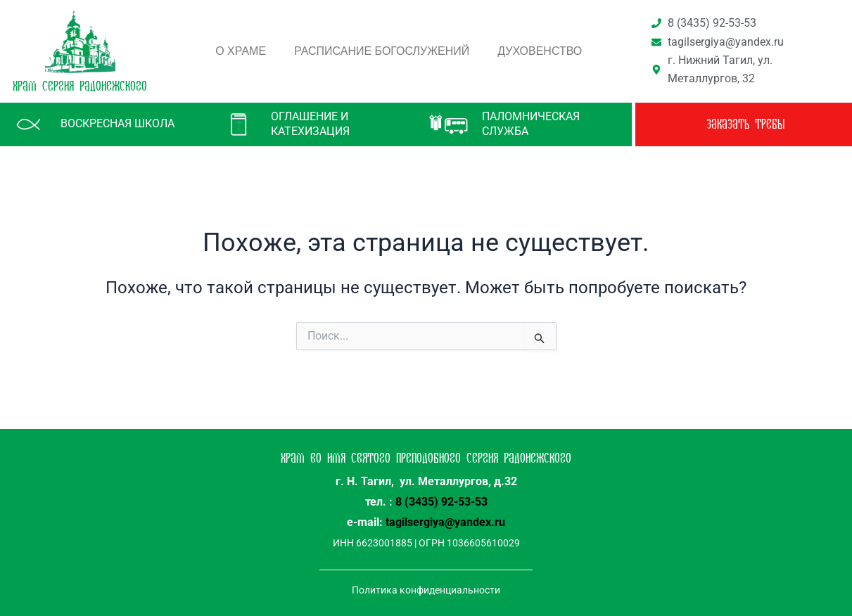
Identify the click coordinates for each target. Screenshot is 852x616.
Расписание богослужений (382, 51)
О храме (241, 51)
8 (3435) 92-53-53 (441, 502)
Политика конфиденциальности (426, 590)
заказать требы (745, 124)
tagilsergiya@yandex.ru (445, 522)
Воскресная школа (117, 123)
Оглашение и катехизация (310, 124)
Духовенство (540, 51)
